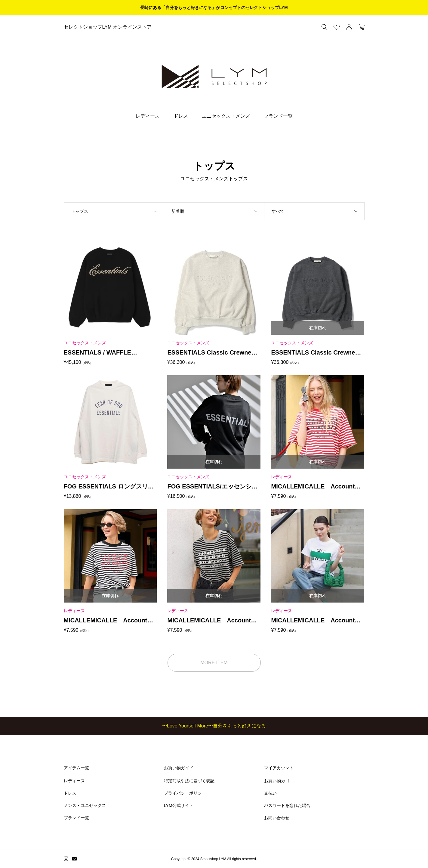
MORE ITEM (214, 663)
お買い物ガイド (179, 768)
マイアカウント (279, 768)
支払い (270, 793)
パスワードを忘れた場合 (287, 805)
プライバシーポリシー (185, 793)
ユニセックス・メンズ (226, 116)
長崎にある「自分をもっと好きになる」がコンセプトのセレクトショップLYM (214, 8)
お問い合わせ (277, 818)
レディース (148, 116)
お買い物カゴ (277, 781)
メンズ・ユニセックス (85, 805)
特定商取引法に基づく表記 (189, 781)
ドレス (181, 116)
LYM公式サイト (179, 805)
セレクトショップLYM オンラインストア (108, 27)
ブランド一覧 (278, 116)
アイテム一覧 (76, 768)
